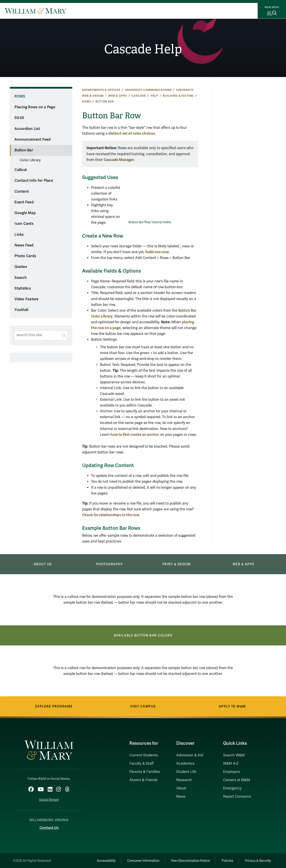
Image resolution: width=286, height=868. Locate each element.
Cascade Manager (119, 160)
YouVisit (21, 310)
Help (154, 96)
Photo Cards (25, 256)
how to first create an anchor (135, 435)
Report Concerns (237, 797)
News (181, 797)
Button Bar (24, 150)
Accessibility (100, 860)
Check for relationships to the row (111, 515)
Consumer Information (139, 860)
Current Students (144, 755)
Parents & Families (145, 772)
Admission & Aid (190, 755)
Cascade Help (143, 49)
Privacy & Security (258, 860)
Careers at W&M (237, 780)
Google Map (25, 213)
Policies (226, 860)
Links (19, 235)
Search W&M (234, 755)
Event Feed (24, 202)
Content (22, 192)
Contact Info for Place (34, 181)
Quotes (21, 267)
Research (184, 780)
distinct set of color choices (132, 133)
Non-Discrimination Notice (187, 860)
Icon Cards (24, 224)
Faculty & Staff (141, 764)
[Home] (36, 11)
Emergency (232, 788)
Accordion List (27, 129)
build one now (157, 252)
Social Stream (49, 799)
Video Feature (26, 299)
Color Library (30, 160)
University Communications (148, 90)
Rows (86, 102)
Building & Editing (178, 96)
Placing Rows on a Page (35, 107)
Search (21, 278)
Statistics (23, 288)
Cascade (139, 96)
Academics (185, 764)
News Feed (24, 245)
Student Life (186, 772)
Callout (21, 170)
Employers (232, 772)
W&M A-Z (231, 764)
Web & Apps (118, 96)
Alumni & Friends (143, 780)
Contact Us (49, 827)
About (181, 788)
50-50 (19, 118)
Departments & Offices (101, 90)
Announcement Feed (33, 140)
